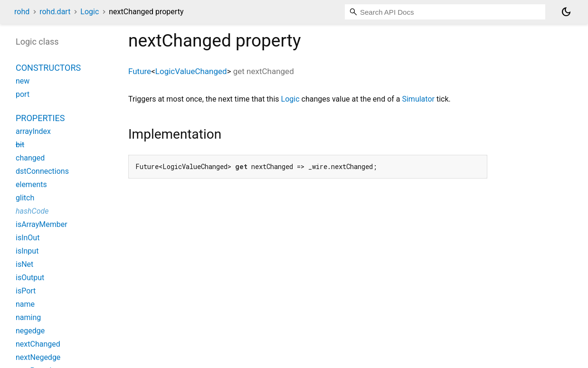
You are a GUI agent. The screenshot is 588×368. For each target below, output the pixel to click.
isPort (26, 291)
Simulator (418, 99)
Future (140, 71)
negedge (30, 331)
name (25, 304)
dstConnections (42, 171)
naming (28, 317)
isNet (24, 264)
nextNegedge (38, 357)
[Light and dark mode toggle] (566, 12)
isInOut (28, 238)
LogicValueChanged (191, 71)
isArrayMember (42, 224)
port (23, 94)
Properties (40, 118)
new (23, 81)
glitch (25, 198)
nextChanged (38, 344)
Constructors (48, 68)
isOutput (30, 278)
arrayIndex (33, 131)
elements (31, 184)
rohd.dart (55, 12)
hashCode (32, 211)
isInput (27, 251)
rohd (22, 12)
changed (30, 158)
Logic (90, 12)
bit (20, 145)
